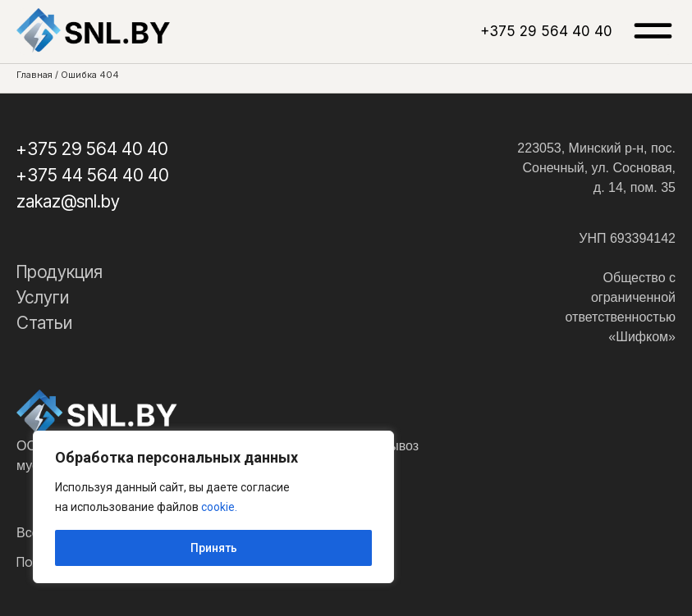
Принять (214, 548)
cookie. (219, 507)
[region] (213, 507)
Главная (34, 75)
